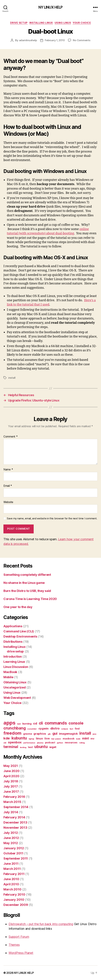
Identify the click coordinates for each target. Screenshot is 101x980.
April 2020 (11, 776)
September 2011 (16, 858)
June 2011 (11, 864)
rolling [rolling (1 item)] (82, 743)
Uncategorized (15, 687)
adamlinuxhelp (28, 40)
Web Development (17, 698)
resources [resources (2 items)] (71, 742)
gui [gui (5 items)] (55, 733)
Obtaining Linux (15, 682)
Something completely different (27, 575)
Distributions (13, 642)
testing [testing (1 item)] (23, 747)
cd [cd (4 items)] (35, 723)
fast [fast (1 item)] (71, 729)
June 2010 (11, 879)
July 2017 (11, 786)
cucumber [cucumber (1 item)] (32, 729)
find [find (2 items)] (77, 729)
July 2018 (11, 781)
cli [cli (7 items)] (41, 723)
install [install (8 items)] (85, 733)
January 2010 (14, 900)
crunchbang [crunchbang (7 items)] (15, 728)
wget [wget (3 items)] (53, 747)
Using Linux (63, 23)
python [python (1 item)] (60, 743)
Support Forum (19, 937)
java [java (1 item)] (94, 734)
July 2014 (11, 812)
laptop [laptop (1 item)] (31, 739)
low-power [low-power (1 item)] (56, 739)
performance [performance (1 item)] (29, 743)
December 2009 (16, 905)
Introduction (13, 657)
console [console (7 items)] (76, 723)
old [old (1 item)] (5, 743)
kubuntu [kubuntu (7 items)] (19, 738)
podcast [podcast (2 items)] (50, 742)
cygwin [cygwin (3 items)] (44, 728)
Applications (13, 626)
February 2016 (14, 797)
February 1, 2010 (55, 40)
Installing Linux (41, 23)
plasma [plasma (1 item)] (40, 743)
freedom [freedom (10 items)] (12, 733)
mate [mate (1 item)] (78, 739)
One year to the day (18, 607)
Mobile (8, 677)
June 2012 (11, 838)
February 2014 (14, 817)
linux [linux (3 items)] (39, 738)
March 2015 (12, 802)
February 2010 (14, 894)
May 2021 (11, 766)
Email (8, 486)
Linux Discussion (16, 667)
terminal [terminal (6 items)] (11, 747)
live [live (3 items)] (47, 738)
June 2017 (11, 792)
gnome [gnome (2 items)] (28, 734)
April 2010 (11, 884)
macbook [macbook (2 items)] (68, 739)
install (12, 378)
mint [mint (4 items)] (86, 738)
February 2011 (14, 874)
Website (8, 502)
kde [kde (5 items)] (7, 738)
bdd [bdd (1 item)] (19, 724)
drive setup (19, 23)
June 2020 (12, 771)
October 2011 (13, 853)
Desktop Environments (20, 636)
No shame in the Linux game (24, 583)
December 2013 (15, 822)
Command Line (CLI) (19, 631)
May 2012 (11, 843)
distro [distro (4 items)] (55, 728)
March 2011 (12, 869)
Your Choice (82, 23)
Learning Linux (14, 662)
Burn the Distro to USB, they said (27, 591)
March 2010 (12, 889)
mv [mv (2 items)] (92, 739)
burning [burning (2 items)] (27, 724)
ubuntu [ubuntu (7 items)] (41, 747)
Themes (14, 945)
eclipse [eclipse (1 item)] (65, 729)
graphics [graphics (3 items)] (40, 734)
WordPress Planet (21, 953)
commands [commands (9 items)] (56, 723)
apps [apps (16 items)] (9, 723)
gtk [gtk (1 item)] (49, 734)
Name (8, 470)
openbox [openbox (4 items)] (15, 742)
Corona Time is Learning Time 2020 (30, 599)
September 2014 (16, 807)
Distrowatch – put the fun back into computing (41, 924)
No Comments (82, 40)
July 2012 (11, 833)
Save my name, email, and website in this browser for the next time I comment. (52, 518)
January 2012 (14, 848)
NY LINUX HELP (51, 7)
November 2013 (15, 828)
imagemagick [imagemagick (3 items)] (68, 734)
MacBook (10, 672)
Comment (11, 437)
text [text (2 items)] (30, 747)
